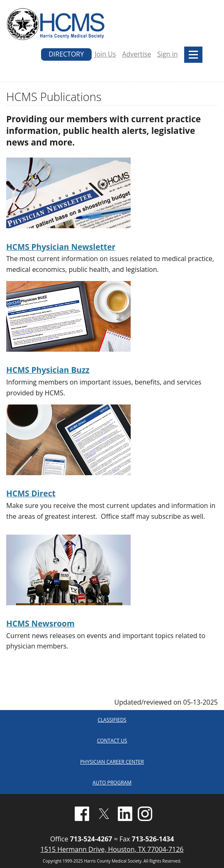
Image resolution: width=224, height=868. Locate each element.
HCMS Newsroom (40, 623)
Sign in (167, 54)
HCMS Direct (31, 493)
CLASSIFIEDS (112, 720)
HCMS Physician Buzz (48, 370)
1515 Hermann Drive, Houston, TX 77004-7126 (112, 849)
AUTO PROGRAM (112, 783)
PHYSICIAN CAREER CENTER (112, 762)
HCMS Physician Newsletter (61, 247)
